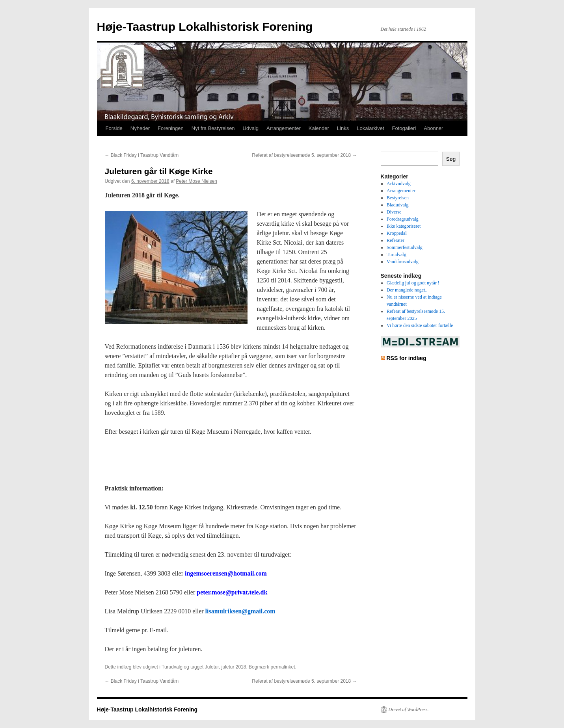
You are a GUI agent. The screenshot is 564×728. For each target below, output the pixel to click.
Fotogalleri (404, 128)
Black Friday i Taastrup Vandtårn (142, 155)
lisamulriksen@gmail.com (240, 611)
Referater (396, 240)
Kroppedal (397, 233)
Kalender (319, 128)
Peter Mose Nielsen (196, 181)
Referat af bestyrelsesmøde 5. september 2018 (304, 155)
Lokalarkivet (370, 128)
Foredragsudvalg (403, 219)
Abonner (433, 128)
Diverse (394, 212)
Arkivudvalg (399, 184)
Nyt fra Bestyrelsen (213, 128)
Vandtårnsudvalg (403, 262)
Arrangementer (284, 128)
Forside (114, 128)
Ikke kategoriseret (404, 226)
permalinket (283, 667)
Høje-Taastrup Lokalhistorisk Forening (205, 27)
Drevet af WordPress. (409, 709)
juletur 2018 (234, 667)
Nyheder (140, 128)
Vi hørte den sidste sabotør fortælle (420, 325)
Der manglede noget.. (407, 290)
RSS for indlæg (406, 358)
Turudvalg (172, 667)
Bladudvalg (397, 205)
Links (343, 128)
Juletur (212, 667)
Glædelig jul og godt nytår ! (413, 283)
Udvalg (251, 128)
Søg (451, 159)
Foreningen (171, 128)
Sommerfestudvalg (405, 247)
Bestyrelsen (398, 198)
